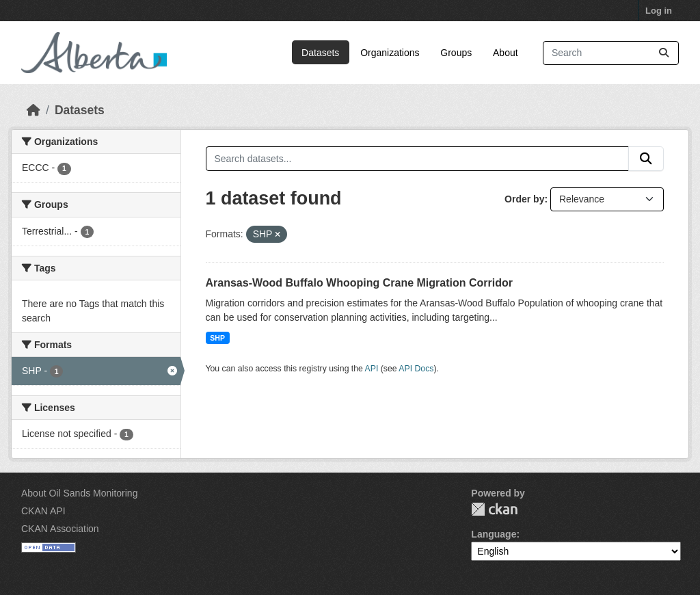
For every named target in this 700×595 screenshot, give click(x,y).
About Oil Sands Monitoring (79, 493)
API (372, 369)
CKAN (494, 509)
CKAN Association (60, 529)
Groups (456, 53)
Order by (524, 199)
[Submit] (664, 53)
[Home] (33, 110)
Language (494, 534)
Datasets (320, 53)
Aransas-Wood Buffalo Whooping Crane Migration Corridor (359, 283)
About (506, 53)
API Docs (416, 369)
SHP (217, 338)
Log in (659, 11)
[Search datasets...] (611, 53)
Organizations (390, 53)
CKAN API (43, 511)
